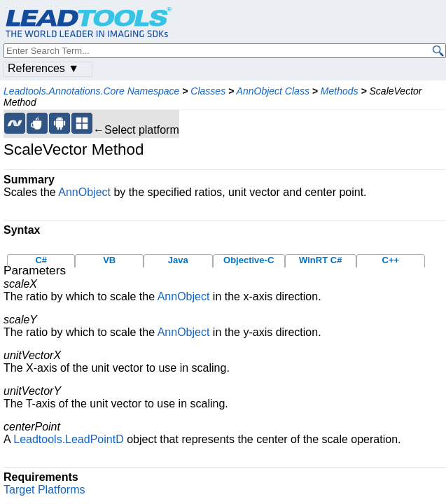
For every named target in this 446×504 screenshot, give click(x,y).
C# (41, 260)
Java (178, 260)
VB (109, 260)
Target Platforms (44, 490)
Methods (340, 91)
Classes (208, 91)
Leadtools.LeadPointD (68, 439)
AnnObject (84, 192)
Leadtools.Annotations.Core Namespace (91, 91)
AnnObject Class (273, 91)
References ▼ (43, 68)
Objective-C (249, 260)
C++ (391, 260)
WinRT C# (320, 260)
